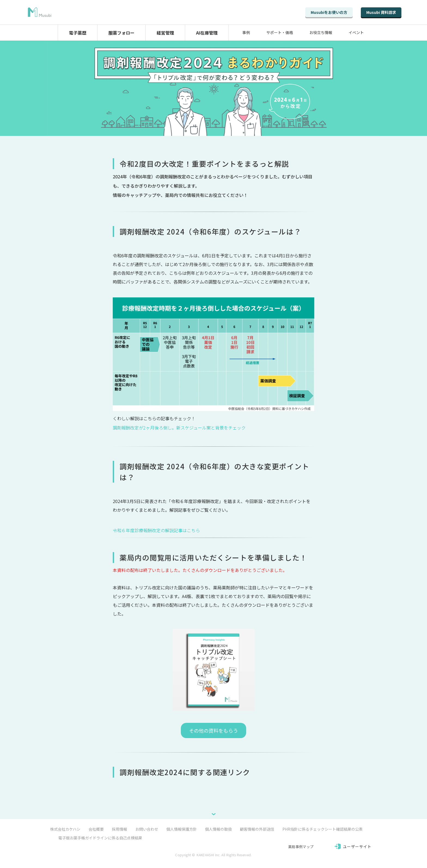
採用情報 (120, 829)
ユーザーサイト (357, 846)
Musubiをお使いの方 (329, 12)
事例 (246, 32)
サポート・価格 (280, 32)
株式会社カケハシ (65, 829)
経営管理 (165, 33)
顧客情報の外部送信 (257, 829)
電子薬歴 (78, 33)
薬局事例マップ (301, 847)
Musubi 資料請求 (381, 12)
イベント (356, 32)
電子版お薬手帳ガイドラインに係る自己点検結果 (100, 838)
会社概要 (96, 829)
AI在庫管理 (207, 33)
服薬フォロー (121, 33)
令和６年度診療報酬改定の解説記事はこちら (156, 530)
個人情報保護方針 (182, 829)
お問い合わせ (147, 829)
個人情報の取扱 (218, 829)
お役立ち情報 (321, 32)
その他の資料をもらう (213, 730)
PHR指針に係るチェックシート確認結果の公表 (323, 829)
